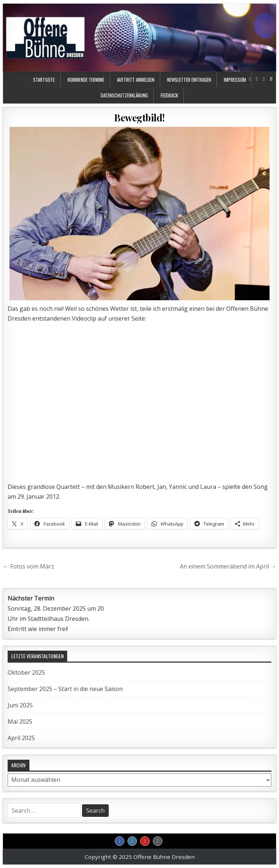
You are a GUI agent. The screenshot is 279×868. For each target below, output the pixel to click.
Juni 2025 (20, 705)
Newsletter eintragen (189, 80)
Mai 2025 (20, 722)
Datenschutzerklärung (124, 95)
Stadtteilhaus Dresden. (58, 619)
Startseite (44, 80)
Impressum (235, 80)
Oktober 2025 (26, 672)
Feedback (169, 95)
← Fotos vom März (29, 566)
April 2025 (21, 738)
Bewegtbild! (139, 118)
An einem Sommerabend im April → (228, 566)
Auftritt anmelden (136, 80)
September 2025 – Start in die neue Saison (65, 689)
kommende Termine (86, 80)
